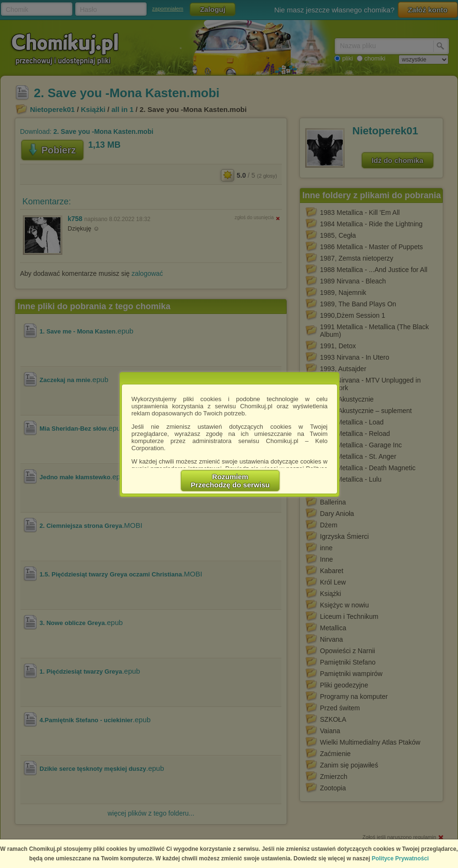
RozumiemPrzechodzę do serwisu (230, 481)
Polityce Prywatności (400, 858)
